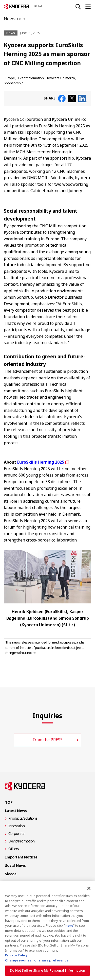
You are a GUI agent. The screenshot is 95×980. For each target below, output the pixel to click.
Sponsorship (14, 83)
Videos (11, 874)
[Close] (89, 888)
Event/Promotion (31, 78)
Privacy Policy (16, 955)
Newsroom (15, 19)
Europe (9, 78)
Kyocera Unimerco (61, 78)
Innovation (16, 826)
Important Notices (21, 857)
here (69, 925)
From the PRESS (48, 740)
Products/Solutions (23, 818)
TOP (9, 802)
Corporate (16, 833)
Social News (15, 865)
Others (14, 849)
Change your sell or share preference (37, 960)
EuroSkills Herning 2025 (41, 462)
